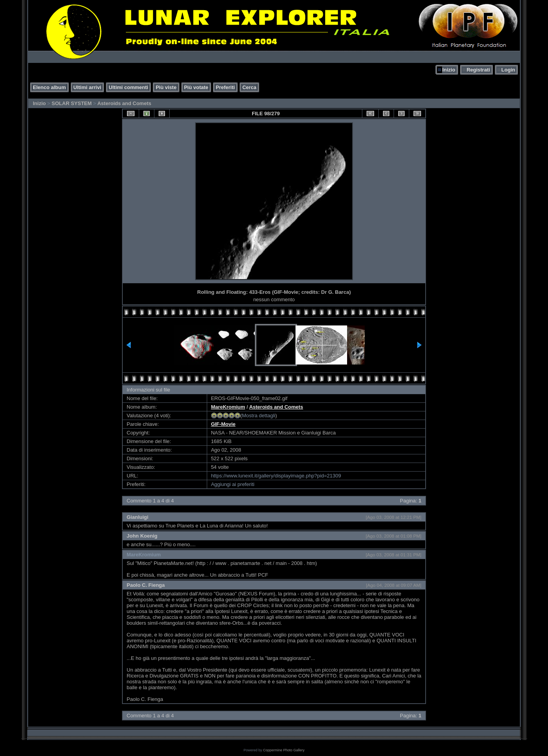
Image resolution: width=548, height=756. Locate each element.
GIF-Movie (223, 424)
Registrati (478, 70)
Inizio (449, 70)
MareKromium (228, 407)
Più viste (166, 87)
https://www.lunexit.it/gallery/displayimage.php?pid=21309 (276, 476)
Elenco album (49, 87)
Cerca (249, 87)
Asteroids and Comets (124, 103)
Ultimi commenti (128, 87)
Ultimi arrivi (88, 87)
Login (508, 70)
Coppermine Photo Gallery (284, 750)
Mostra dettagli (259, 416)
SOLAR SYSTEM (72, 103)
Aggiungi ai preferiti (233, 484)
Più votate (196, 87)
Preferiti (225, 87)
